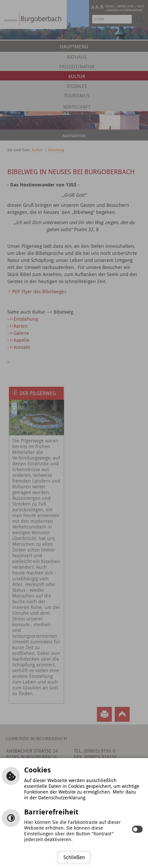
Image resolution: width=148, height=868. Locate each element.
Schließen (74, 857)
